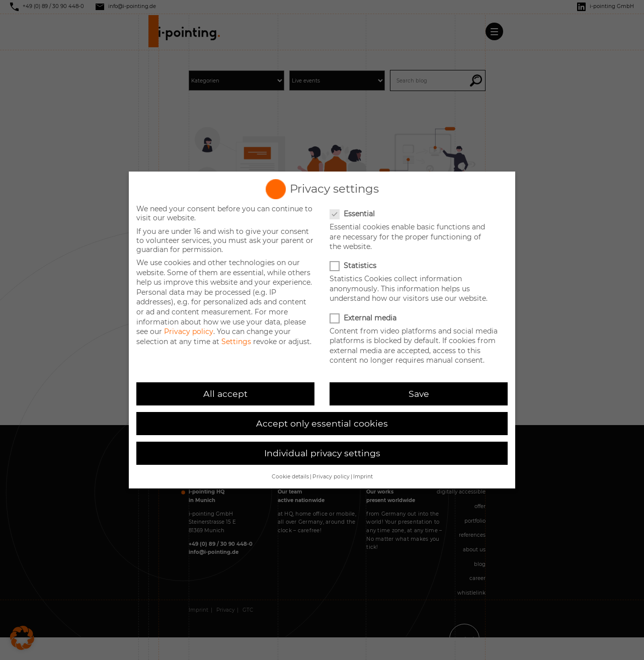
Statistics (354, 266)
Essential (353, 214)
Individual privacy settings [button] (322, 453)
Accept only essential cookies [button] (322, 423)
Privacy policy (189, 332)
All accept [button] (225, 394)
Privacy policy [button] (331, 477)
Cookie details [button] (290, 477)
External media (364, 318)
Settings (236, 342)
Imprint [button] (363, 477)
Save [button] (419, 394)
